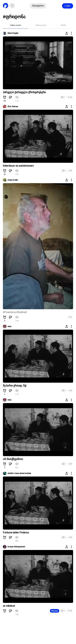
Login (68, 6)
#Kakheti (22, 312)
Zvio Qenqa (13, 107)
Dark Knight (13, 33)
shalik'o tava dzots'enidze (19, 473)
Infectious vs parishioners (18, 166)
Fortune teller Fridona (16, 533)
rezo (10, 326)
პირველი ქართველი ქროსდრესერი (24, 92)
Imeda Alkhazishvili (16, 547)
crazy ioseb (13, 180)
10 (70, 97)
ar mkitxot (9, 606)
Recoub (55, 611)
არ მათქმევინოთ (13, 459)
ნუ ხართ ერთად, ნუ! (15, 386)
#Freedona (9, 312)
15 (70, 611)
